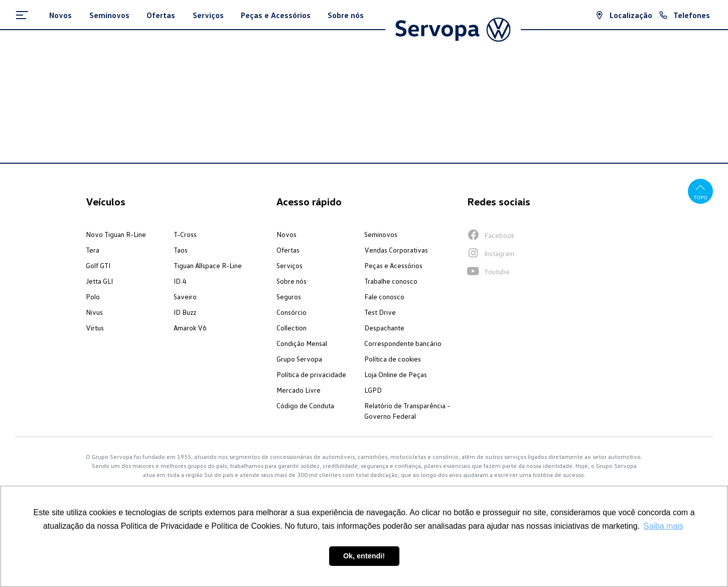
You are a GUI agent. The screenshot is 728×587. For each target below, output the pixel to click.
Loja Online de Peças (396, 374)
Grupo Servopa (299, 359)
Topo (701, 191)
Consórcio (292, 312)
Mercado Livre (299, 390)
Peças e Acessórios (393, 265)
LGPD (373, 390)
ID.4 (180, 281)
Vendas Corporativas (396, 250)
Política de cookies (393, 359)
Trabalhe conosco (391, 281)
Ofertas (288, 250)
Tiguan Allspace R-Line (208, 265)
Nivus (94, 312)
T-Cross (185, 234)
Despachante (384, 328)
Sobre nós (292, 281)
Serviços (289, 265)
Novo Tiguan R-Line (116, 234)
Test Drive (380, 312)
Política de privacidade (311, 374)
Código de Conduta (305, 405)
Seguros (289, 297)
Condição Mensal (302, 343)
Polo (93, 297)
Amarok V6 (190, 328)
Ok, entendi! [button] (364, 556)
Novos (286, 234)
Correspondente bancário (403, 343)
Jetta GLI (99, 281)
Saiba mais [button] (664, 526)
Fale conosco (384, 297)
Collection (292, 328)
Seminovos (381, 234)
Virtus (95, 328)
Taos (181, 250)
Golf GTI (98, 265)
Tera (93, 250)
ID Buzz (185, 312)
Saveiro (185, 297)
